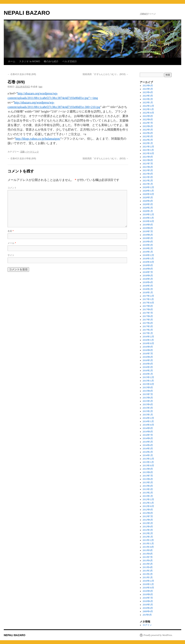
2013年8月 (148, 472)
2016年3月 (148, 367)
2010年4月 (148, 608)
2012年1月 (148, 537)
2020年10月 (148, 194)
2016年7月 (148, 354)
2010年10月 (148, 588)
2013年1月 (148, 496)
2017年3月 (148, 326)
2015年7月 (148, 394)
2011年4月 (148, 567)
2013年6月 (148, 479)
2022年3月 (148, 136)
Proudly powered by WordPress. (158, 635)
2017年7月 (148, 313)
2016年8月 (148, 350)
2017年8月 (148, 309)
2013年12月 (148, 459)
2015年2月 (148, 411)
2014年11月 (148, 421)
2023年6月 (148, 86)
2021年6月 (148, 167)
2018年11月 (148, 259)
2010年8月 (148, 594)
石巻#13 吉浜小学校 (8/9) (22, 74)
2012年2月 (148, 533)
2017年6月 (148, 316)
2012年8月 (148, 513)
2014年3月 (148, 449)
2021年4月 (148, 174)
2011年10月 (148, 547)
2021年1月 (148, 184)
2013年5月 (148, 482)
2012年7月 (148, 516)
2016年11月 (148, 340)
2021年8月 (148, 160)
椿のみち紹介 (51, 61)
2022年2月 (148, 140)
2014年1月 (148, 455)
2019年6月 (148, 235)
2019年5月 (148, 238)
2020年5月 (148, 198)
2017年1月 (148, 333)
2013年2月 (148, 493)
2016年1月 (148, 374)
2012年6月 (148, 520)
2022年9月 (148, 116)
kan (40, 87)
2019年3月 (148, 245)
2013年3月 (148, 489)
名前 (11, 231)
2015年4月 (148, 404)
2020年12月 (148, 187)
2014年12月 (148, 418)
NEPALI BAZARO (27, 13)
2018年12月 (148, 255)
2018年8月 (148, 269)
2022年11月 (148, 109)
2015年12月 (148, 377)
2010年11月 (148, 584)
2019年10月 (148, 221)
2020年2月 (148, 208)
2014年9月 (148, 428)
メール (12, 243)
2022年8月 (148, 119)
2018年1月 (148, 293)
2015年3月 (148, 408)
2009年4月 (148, 611)
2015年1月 (148, 415)
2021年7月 (148, 164)
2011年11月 (148, 544)
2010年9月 (148, 591)
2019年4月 (148, 242)
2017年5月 (148, 320)
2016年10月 (148, 343)
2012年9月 (148, 510)
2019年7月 (148, 231)
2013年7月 (148, 476)
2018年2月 (148, 289)
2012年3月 (148, 530)
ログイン (147, 625)
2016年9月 (148, 347)
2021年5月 (148, 170)
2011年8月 (148, 554)
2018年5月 (148, 279)
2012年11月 (148, 503)
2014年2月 (148, 452)
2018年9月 (148, 265)
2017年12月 (148, 296)
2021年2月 (148, 181)
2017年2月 (148, 330)
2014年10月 (148, 425)
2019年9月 (148, 225)
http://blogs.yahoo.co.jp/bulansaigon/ (38, 139)
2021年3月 (148, 177)
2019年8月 (148, 228)
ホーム (12, 61)
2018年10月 (148, 262)
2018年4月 (148, 282)
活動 (22, 152)
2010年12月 (148, 581)
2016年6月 (148, 357)
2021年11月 (148, 150)
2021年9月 (148, 157)
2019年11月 (148, 218)
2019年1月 (148, 252)
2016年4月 (148, 364)
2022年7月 (148, 123)
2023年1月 (148, 103)
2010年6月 (148, 601)
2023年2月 (148, 99)
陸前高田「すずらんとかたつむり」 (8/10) (106, 74)
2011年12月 (148, 540)
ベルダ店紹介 (70, 61)
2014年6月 (148, 438)
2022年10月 (148, 113)
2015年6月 (148, 398)
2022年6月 (148, 126)
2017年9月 (148, 306)
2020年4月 (148, 201)
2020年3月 (148, 204)
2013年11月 (148, 462)
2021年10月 (148, 153)
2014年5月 (148, 442)
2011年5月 (148, 564)
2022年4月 (148, 133)
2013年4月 (148, 486)
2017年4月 (148, 323)
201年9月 (147, 615)
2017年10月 (148, 303)
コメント (12, 188)
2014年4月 (148, 445)
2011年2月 (148, 574)
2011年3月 (148, 571)
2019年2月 (148, 248)
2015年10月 (148, 384)
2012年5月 (148, 523)
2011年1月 (148, 577)
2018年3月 (148, 286)
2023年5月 (148, 89)
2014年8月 (148, 432)
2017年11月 (148, 299)
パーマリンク (32, 152)
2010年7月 (148, 598)
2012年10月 (148, 506)
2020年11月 (148, 191)
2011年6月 (148, 561)
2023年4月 (148, 92)
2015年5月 (148, 401)
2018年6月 (148, 276)
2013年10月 (148, 466)
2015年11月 (148, 381)
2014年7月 (148, 435)
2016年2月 (148, 371)
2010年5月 (148, 605)
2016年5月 (148, 360)
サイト (11, 255)
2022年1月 (148, 143)
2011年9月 (148, 550)
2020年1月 (148, 211)
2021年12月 (148, 147)
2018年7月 (148, 272)
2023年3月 (148, 96)
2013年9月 (148, 469)
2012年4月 (148, 527)
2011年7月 (148, 557)
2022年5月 (148, 130)
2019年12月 (148, 214)
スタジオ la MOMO (30, 61)
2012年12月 (148, 499)
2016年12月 (148, 337)
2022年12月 (148, 106)
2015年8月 (148, 391)
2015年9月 (148, 387)
